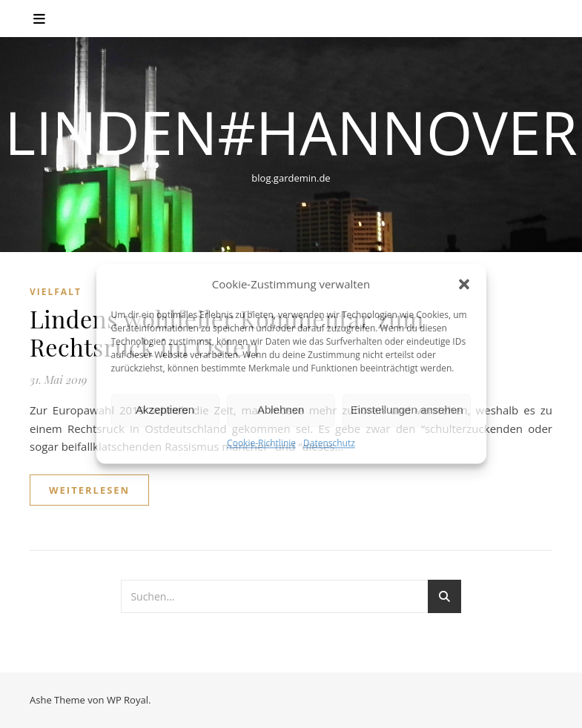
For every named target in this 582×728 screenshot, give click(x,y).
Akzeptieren (165, 410)
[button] (464, 285)
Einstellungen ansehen (407, 410)
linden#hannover (291, 132)
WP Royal (128, 700)
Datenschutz (329, 443)
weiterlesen (89, 490)
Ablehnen (281, 410)
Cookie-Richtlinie (261, 443)
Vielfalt (56, 292)
